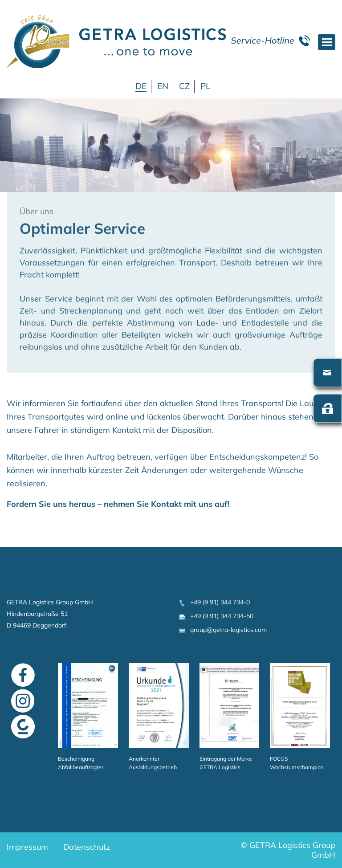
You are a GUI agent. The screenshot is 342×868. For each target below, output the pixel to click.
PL (205, 86)
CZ (184, 86)
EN (163, 86)
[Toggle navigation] (327, 42)
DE (141, 86)
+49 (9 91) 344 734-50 (216, 616)
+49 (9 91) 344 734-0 (214, 602)
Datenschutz (87, 847)
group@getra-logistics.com (222, 630)
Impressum (27, 847)
